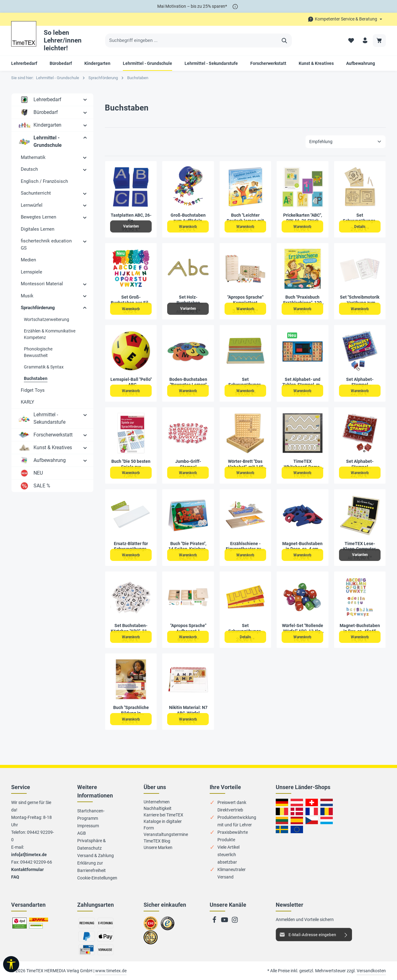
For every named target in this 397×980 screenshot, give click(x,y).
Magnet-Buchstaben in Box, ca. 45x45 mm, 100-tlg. (360, 628)
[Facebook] (215, 922)
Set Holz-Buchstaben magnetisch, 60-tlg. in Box (188, 300)
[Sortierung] (346, 142)
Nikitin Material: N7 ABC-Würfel (188, 710)
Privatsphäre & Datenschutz (91, 844)
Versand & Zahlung (96, 856)
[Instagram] (235, 922)
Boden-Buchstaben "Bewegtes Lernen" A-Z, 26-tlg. (188, 382)
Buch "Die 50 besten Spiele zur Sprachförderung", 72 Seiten (131, 464)
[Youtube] (225, 922)
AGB (82, 833)
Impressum (88, 826)
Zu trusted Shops (168, 926)
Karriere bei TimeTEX (163, 815)
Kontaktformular (27, 869)
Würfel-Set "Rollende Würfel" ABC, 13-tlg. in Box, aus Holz (303, 628)
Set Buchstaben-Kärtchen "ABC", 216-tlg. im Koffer (131, 628)
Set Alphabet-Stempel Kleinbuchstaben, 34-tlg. (360, 464)
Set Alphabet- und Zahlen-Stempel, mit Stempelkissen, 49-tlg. (302, 382)
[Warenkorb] (379, 41)
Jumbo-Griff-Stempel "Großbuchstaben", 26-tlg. (188, 464)
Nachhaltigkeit (158, 808)
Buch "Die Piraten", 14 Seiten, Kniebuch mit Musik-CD (188, 546)
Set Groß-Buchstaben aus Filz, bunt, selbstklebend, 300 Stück (131, 300)
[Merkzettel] (350, 41)
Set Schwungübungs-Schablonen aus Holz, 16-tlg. (245, 382)
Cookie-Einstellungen (97, 878)
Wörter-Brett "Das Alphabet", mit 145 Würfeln (245, 464)
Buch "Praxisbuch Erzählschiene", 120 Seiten (302, 300)
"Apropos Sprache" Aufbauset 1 (188, 628)
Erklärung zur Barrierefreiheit (91, 867)
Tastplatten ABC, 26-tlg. (131, 218)
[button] (85, 99)
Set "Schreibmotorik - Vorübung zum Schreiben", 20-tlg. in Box (360, 300)
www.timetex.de (111, 971)
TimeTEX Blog (157, 841)
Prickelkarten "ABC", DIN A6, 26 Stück (303, 218)
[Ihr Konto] (365, 41)
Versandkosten (371, 971)
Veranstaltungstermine (166, 834)
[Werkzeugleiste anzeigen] (11, 964)
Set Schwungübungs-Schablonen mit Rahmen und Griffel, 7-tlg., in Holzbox (360, 218)
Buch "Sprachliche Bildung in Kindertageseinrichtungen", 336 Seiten (131, 710)
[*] (235, 6)
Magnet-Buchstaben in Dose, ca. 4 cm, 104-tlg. (302, 546)
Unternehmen (157, 802)
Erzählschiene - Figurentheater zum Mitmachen (245, 546)
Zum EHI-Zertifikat (152, 926)
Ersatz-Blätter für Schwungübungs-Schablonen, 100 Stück (131, 546)
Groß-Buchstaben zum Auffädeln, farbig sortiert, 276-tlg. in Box (188, 218)
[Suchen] (285, 41)
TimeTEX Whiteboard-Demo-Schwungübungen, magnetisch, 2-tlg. (303, 464)
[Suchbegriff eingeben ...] (191, 41)
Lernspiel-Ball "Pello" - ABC (131, 382)
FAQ (15, 877)
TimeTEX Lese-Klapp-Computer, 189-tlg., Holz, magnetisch (360, 546)
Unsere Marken (158, 847)
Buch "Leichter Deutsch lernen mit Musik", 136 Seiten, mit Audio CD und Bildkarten (245, 218)
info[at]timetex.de (29, 855)
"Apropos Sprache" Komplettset (245, 300)
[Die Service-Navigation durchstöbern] (345, 19)
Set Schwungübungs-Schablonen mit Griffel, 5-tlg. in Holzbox (245, 628)
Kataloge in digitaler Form (163, 825)
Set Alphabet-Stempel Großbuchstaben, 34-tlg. (360, 382)
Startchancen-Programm (91, 815)
